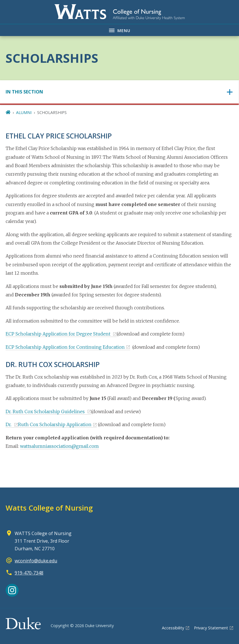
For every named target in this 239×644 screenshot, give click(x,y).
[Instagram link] (12, 590)
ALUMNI (24, 112)
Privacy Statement (211, 628)
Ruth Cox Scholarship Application (55, 424)
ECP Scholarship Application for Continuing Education (65, 347)
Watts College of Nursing (49, 508)
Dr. (9, 424)
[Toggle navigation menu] (119, 30)
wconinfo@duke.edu (36, 561)
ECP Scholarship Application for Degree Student (59, 334)
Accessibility (173, 628)
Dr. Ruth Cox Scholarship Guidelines (46, 412)
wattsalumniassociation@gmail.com (59, 446)
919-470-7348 (29, 573)
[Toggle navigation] (119, 92)
